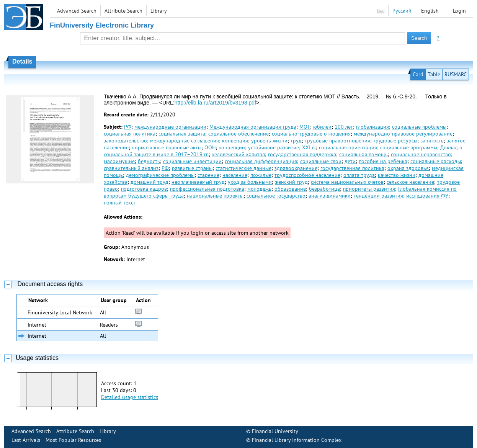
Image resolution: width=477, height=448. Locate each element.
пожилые (261, 175)
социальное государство (276, 196)
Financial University (275, 431)
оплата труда (359, 175)
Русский (402, 11)
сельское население (410, 182)
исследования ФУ (427, 196)
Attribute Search (123, 11)
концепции (232, 147)
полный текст (120, 203)
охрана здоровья (408, 168)
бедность (149, 161)
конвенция (235, 141)
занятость (432, 141)
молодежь (259, 189)
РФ (128, 127)
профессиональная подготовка (207, 189)
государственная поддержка (302, 154)
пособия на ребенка (383, 161)
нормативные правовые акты (167, 147)
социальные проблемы (419, 127)
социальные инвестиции (192, 161)
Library (159, 11)
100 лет (344, 127)
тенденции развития (378, 196)
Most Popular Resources (73, 440)
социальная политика (130, 134)
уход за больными (250, 182)
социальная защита (182, 134)
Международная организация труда (253, 127)
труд (296, 141)
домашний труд (149, 182)
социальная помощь (363, 154)
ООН (210, 147)
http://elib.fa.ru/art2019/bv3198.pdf (215, 103)
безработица (324, 189)
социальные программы (409, 147)
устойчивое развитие (274, 147)
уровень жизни (269, 141)
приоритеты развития (369, 189)
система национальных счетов (347, 182)
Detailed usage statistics (130, 397)
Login (459, 11)
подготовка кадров (144, 189)
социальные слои (321, 161)
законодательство (125, 141)
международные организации (170, 127)
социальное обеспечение (238, 134)
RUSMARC (456, 74)
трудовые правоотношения (337, 141)
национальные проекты (215, 196)
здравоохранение (296, 168)
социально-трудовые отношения (311, 134)
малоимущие (119, 161)
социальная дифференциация (261, 161)
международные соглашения (185, 141)
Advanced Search (77, 11)
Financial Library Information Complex (297, 440)
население (235, 175)
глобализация (372, 127)
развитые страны (192, 168)
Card (418, 74)
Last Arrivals (26, 440)
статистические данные (243, 168)
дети (350, 161)
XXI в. (309, 147)
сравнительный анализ (131, 168)
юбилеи (322, 127)
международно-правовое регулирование (403, 134)
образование (290, 189)
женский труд (291, 182)
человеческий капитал (238, 154)
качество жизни (397, 175)
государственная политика (352, 168)
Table (434, 74)
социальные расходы (436, 161)
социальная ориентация (348, 147)
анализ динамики (330, 196)
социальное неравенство (421, 154)
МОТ (305, 127)
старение (208, 175)
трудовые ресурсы (395, 141)
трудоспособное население (307, 175)
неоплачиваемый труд (198, 182)
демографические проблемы (160, 175)
